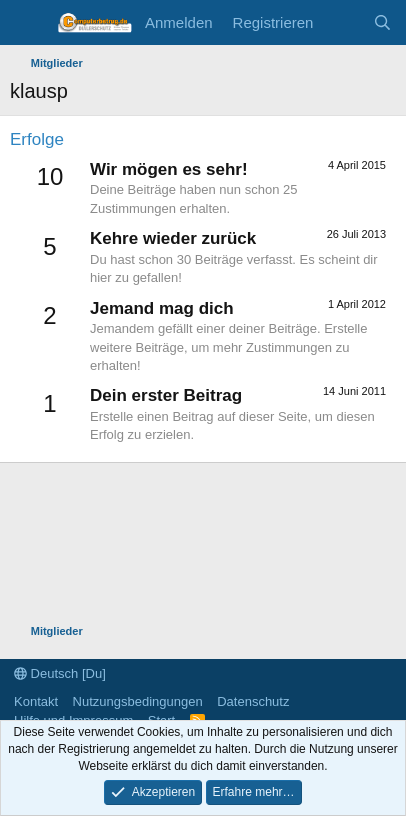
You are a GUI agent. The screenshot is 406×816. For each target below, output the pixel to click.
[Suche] (382, 22)
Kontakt (36, 701)
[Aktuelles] (342, 22)
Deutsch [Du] (60, 673)
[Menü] (27, 23)
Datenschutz (253, 701)
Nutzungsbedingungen (138, 701)
